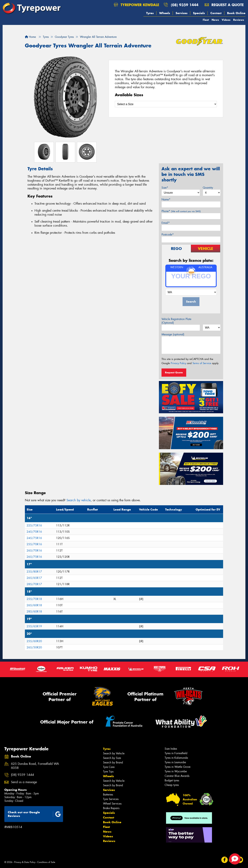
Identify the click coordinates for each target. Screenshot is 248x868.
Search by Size (112, 758)
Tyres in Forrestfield (176, 753)
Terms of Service (202, 363)
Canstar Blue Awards (177, 776)
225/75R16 (34, 525)
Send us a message (24, 782)
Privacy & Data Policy (25, 862)
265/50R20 (34, 647)
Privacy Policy (178, 363)
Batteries (108, 795)
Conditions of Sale (46, 862)
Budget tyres (172, 780)
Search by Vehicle (114, 753)
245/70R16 (34, 532)
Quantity (208, 188)
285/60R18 (34, 612)
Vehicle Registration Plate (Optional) (176, 321)
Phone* (181, 211)
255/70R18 (34, 599)
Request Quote (174, 372)
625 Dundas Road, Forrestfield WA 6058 (35, 766)
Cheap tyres (172, 785)
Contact (216, 13)
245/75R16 (34, 538)
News (215, 20)
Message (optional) (173, 334)
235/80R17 (34, 572)
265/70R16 (34, 551)
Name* (166, 199)
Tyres (150, 13)
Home (30, 37)
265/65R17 (34, 578)
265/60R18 (34, 605)
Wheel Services (112, 804)
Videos (226, 20)
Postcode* (168, 235)
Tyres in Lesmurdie (175, 762)
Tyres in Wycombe (176, 771)
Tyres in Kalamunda (176, 758)
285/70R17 (34, 584)
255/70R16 (34, 544)
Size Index (171, 749)
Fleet (206, 20)
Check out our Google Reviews (34, 814)
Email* (166, 223)
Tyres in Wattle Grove (178, 767)
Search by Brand (113, 762)
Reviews (239, 20)
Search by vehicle (79, 500)
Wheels (165, 13)
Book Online (236, 13)
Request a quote (224, 5)
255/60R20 (34, 641)
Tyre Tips (108, 772)
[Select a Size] (166, 104)
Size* (165, 188)
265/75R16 (34, 557)
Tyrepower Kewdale (136, 5)
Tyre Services (111, 799)
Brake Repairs (111, 808)
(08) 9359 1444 (185, 5)
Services (182, 13)
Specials (199, 13)
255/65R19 (34, 626)
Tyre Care (109, 767)
